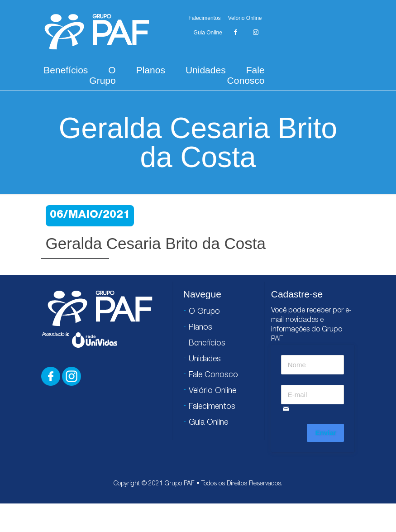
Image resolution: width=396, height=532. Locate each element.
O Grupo (102, 75)
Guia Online (208, 33)
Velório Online (245, 18)
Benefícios (66, 70)
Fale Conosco (246, 75)
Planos (151, 70)
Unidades (206, 70)
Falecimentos (204, 18)
